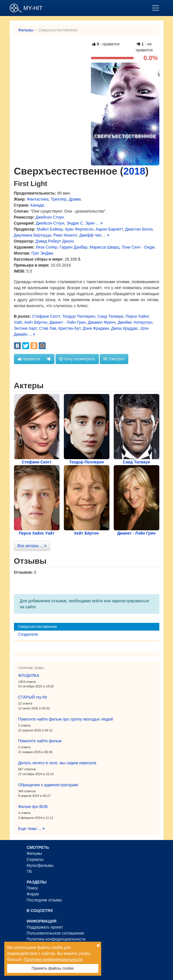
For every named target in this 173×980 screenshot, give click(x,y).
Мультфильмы (40, 865)
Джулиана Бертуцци (33, 235)
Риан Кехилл (65, 235)
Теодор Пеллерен (79, 316)
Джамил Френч (102, 322)
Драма (75, 199)
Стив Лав (48, 328)
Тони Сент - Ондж (138, 247)
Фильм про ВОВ (33, 807)
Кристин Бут (69, 328)
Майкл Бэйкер (50, 229)
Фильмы (26, 30)
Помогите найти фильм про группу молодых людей (66, 719)
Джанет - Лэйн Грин (68, 322)
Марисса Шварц (104, 247)
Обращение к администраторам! (48, 785)
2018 (134, 171)
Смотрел (114, 359)
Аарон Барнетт (109, 229)
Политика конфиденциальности (56, 939)
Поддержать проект (45, 927)
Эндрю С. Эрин (81, 223)
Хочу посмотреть (77, 359)
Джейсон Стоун (50, 217)
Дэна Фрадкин (96, 328)
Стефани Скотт (46, 316)
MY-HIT (26, 8)
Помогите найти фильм (40, 741)
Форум (33, 894)
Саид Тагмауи (110, 316)
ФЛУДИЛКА (29, 675)
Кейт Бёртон (36, 322)
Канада (37, 205)
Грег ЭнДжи (42, 253)
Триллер (59, 199)
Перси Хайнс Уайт (37, 533)
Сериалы (35, 859)
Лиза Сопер (46, 247)
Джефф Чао (90, 235)
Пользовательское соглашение (56, 933)
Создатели (28, 634)
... (99, 223)
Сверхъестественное (38, 627)
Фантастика (38, 199)
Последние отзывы (44, 900)
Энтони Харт (26, 328)
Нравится (29, 359)
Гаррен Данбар (74, 247)
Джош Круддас (125, 328)
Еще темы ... (32, 829)
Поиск (32, 888)
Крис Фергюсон (79, 229)
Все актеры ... (32, 546)
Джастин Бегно (139, 229)
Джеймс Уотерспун (135, 322)
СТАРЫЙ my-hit (33, 697)
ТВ (29, 871)
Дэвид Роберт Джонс (55, 241)
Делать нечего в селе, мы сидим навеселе (57, 763)
